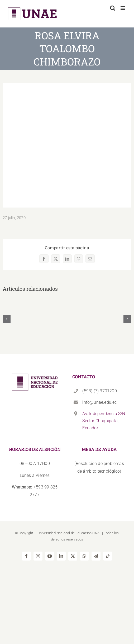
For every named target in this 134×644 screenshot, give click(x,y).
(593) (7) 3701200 (99, 391)
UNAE (97, 533)
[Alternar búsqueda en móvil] (113, 8)
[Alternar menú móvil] (123, 8)
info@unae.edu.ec (99, 402)
